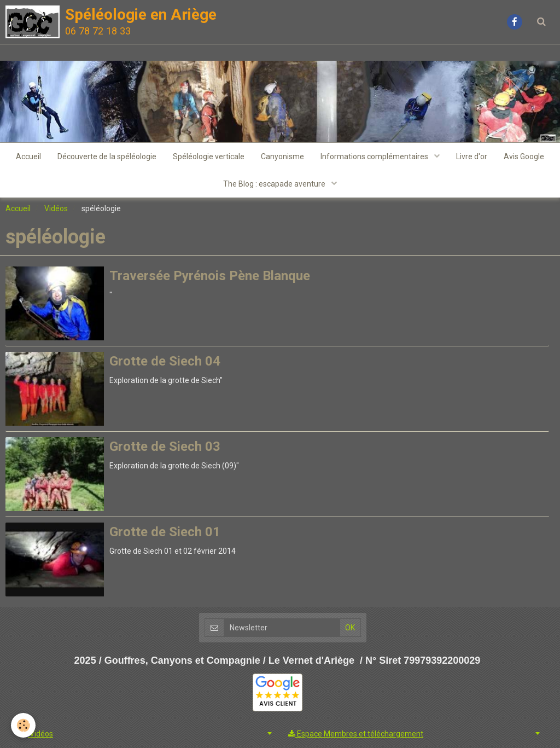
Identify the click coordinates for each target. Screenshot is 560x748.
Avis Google (524, 156)
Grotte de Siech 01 (165, 532)
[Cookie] (23, 725)
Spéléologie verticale (209, 156)
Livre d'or (472, 156)
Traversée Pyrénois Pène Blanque (210, 276)
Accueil (28, 156)
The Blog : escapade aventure (275, 184)
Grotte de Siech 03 (165, 447)
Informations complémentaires (375, 156)
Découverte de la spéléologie (107, 156)
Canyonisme (282, 156)
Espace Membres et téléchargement (356, 734)
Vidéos (56, 208)
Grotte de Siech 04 (165, 361)
